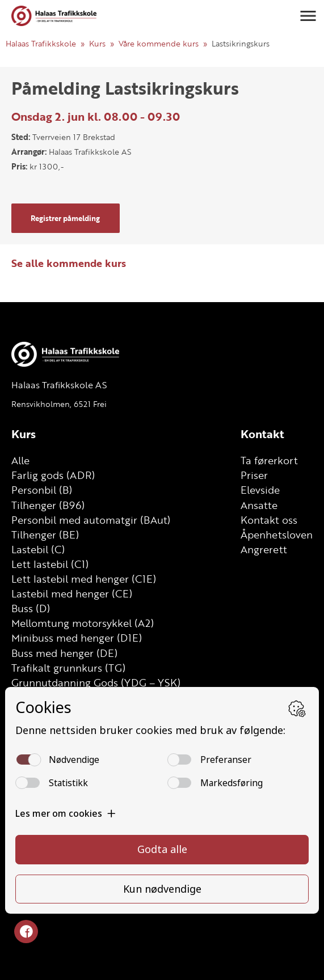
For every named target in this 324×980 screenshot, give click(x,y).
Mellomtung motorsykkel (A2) (83, 623)
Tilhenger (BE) (45, 534)
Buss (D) (31, 608)
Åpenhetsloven (277, 534)
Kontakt (262, 434)
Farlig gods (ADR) (53, 475)
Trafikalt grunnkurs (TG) (68, 668)
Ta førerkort (269, 460)
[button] (308, 16)
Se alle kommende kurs (69, 263)
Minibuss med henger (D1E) (77, 638)
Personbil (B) (42, 490)
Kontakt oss (269, 520)
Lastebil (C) (38, 549)
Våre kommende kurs (159, 43)
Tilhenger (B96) (48, 505)
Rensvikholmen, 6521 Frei (59, 404)
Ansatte (259, 505)
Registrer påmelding (65, 218)
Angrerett (264, 549)
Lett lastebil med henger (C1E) (84, 579)
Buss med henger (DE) (64, 653)
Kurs (97, 43)
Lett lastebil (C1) (50, 564)
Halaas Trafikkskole (41, 43)
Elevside (260, 490)
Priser (254, 475)
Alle (20, 460)
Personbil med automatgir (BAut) (91, 520)
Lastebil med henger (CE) (72, 593)
